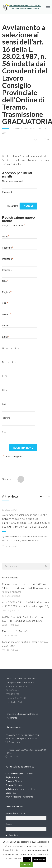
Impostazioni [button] (39, 859)
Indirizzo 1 (8, 259)
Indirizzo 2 (7, 270)
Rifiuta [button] (27, 859)
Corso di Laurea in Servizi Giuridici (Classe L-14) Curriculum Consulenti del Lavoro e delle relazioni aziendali (26, 588)
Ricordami (13, 206)
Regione (7, 292)
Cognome (7, 247)
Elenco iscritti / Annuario (15, 631)
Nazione (7, 314)
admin (17, 128)
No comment (9, 547)
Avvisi (26, 128)
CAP (5, 303)
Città (5, 281)
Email (5, 336)
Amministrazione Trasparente (19, 797)
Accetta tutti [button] (26, 864)
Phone (6, 325)
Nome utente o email (12, 181)
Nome (6, 236)
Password (7, 192)
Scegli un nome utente (14, 225)
